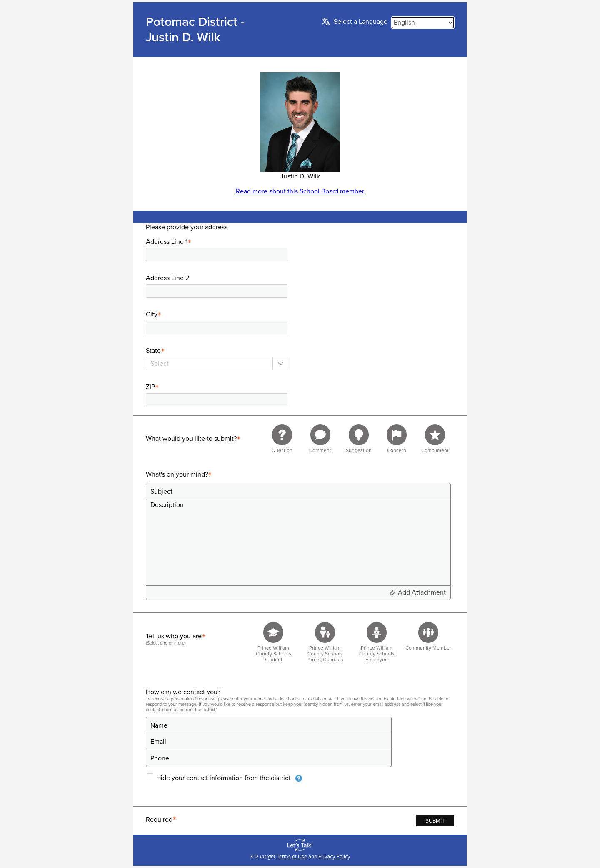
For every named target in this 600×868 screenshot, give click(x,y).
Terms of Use (292, 857)
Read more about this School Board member (300, 191)
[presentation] (299, 778)
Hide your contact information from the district (223, 778)
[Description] (298, 542)
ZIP (154, 387)
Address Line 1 (170, 242)
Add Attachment (422, 592)
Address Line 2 (167, 278)
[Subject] (298, 492)
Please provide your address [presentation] (187, 227)
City (155, 314)
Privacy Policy (334, 857)
